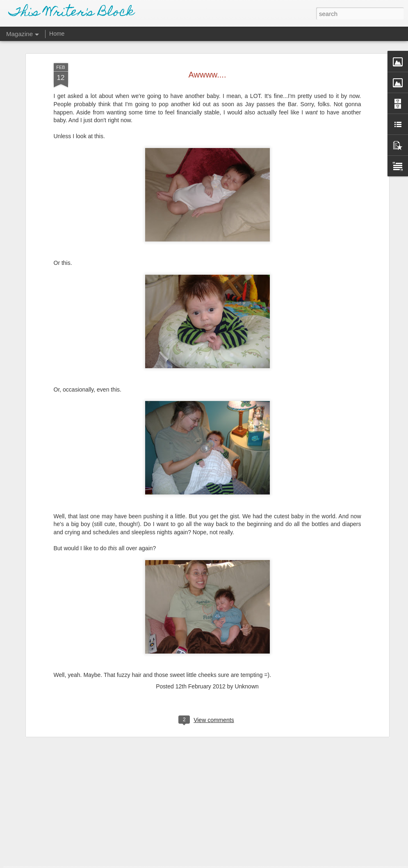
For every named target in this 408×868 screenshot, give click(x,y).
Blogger (230, 863)
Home (57, 34)
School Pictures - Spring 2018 (170, 766)
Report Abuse (254, 863)
